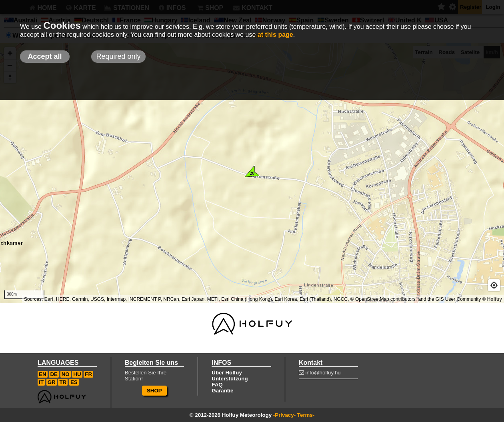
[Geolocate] (494, 285)
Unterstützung (230, 379)
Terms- (306, 415)
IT (41, 382)
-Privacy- (284, 415)
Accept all (45, 56)
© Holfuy (492, 299)
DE (54, 374)
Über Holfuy (227, 373)
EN (43, 374)
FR (88, 374)
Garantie (222, 391)
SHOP (154, 391)
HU (77, 374)
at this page (275, 35)
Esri (49, 299)
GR (52, 382)
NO (66, 374)
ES (74, 382)
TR (63, 382)
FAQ (217, 385)
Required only (118, 56)
